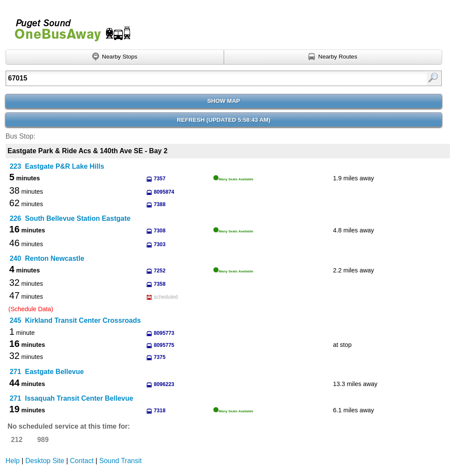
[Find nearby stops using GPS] (115, 57)
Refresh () (224, 120)
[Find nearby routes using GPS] (333, 57)
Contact (82, 461)
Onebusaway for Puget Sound (69, 26)
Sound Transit (121, 461)
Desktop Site (45, 461)
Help (13, 461)
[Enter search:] (192, 78)
